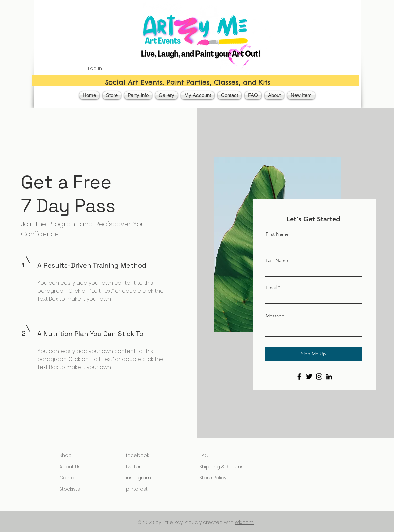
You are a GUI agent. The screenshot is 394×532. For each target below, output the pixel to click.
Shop (66, 455)
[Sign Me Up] (314, 354)
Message (275, 316)
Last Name (277, 260)
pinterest (137, 489)
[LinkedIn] (329, 377)
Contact (69, 478)
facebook (138, 455)
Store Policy (213, 478)
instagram (139, 478)
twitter (133, 467)
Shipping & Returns (221, 467)
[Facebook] (299, 377)
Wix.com (244, 522)
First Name (277, 234)
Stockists (70, 489)
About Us (70, 467)
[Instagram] (319, 377)
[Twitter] (309, 377)
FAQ (204, 455)
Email (271, 287)
